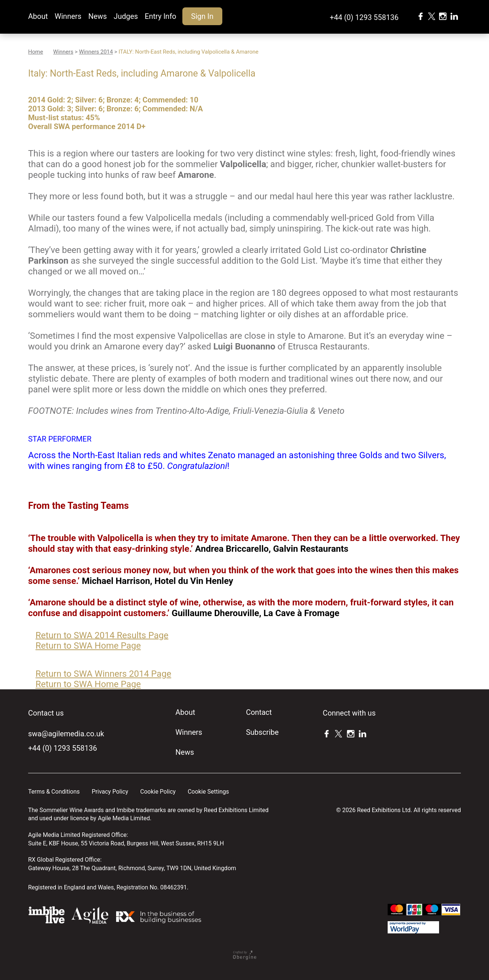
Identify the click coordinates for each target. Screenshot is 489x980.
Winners (68, 16)
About (38, 16)
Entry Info (160, 16)
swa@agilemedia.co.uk (66, 734)
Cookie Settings (208, 792)
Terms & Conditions (54, 792)
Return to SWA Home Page (88, 646)
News (98, 16)
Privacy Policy (110, 792)
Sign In (202, 16)
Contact (259, 712)
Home (36, 52)
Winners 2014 (96, 52)
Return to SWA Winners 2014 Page (103, 674)
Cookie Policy (158, 792)
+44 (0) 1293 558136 (364, 17)
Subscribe (262, 732)
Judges (126, 16)
